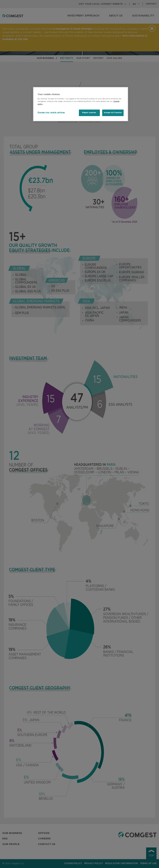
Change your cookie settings (51, 113)
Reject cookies (89, 113)
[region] (81, 104)
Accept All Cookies (113, 113)
